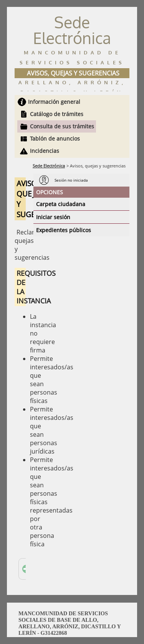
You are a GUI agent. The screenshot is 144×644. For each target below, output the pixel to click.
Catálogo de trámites (57, 114)
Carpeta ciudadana (61, 204)
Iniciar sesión (53, 217)
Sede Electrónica (49, 166)
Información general (54, 102)
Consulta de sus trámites (62, 126)
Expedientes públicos (64, 230)
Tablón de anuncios (55, 138)
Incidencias (45, 151)
